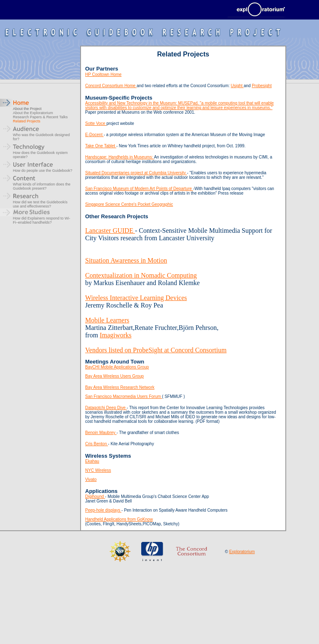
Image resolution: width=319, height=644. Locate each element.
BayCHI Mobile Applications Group (117, 367)
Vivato (91, 479)
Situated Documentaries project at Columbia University (136, 173)
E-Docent (94, 135)
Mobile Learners (107, 320)
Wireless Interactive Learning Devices (136, 298)
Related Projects (27, 121)
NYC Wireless (98, 470)
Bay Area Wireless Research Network (120, 387)
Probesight (262, 86)
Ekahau (92, 461)
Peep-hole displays (103, 510)
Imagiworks (115, 335)
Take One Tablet (101, 146)
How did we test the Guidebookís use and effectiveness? (40, 204)
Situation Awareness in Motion (126, 260)
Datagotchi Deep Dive (106, 408)
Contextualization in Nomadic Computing (141, 275)
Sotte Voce (96, 123)
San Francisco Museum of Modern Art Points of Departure (139, 189)
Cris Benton (97, 444)
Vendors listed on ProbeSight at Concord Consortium (156, 350)
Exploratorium (242, 552)
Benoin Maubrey (101, 433)
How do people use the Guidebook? (43, 171)
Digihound (95, 496)
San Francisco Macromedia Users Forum (124, 396)
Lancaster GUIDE (110, 231)
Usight (237, 86)
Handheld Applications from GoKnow (119, 519)
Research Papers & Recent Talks (40, 117)
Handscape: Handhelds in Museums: (120, 157)
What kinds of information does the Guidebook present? (42, 186)
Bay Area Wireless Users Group (114, 376)
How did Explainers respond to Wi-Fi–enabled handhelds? (42, 220)
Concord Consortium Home (111, 86)
